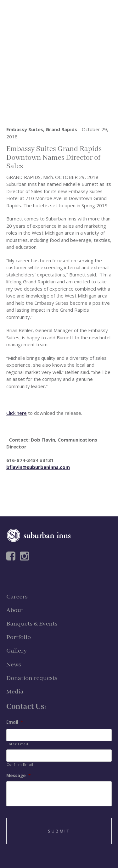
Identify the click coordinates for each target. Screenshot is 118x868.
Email (15, 722)
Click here (17, 413)
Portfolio (19, 637)
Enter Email (17, 744)
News (14, 665)
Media (15, 692)
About (15, 610)
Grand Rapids (61, 129)
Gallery (17, 651)
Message (18, 776)
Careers (17, 597)
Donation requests (32, 678)
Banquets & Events (32, 624)
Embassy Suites (25, 129)
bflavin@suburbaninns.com (38, 467)
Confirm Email (20, 764)
